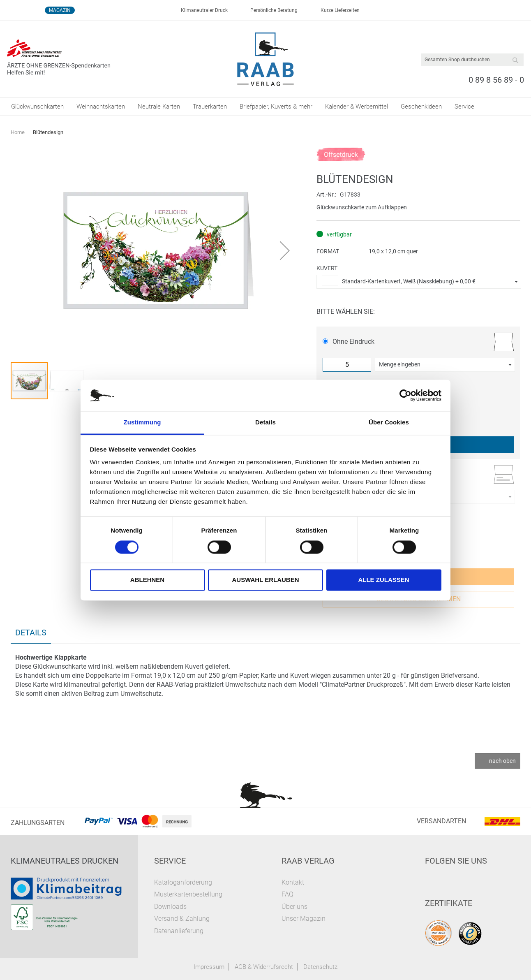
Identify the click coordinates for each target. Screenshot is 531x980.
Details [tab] (265, 423)
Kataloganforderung (183, 882)
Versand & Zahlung (182, 919)
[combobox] (472, 60)
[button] (285, 250)
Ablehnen (147, 580)
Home (18, 132)
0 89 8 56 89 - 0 (496, 80)
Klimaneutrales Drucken (65, 861)
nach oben (502, 761)
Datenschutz (320, 967)
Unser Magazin (304, 919)
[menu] (265, 107)
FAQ (287, 894)
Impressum (209, 967)
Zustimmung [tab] (142, 423)
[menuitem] (37, 107)
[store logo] (266, 59)
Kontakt (293, 882)
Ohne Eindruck (349, 342)
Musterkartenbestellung (188, 894)
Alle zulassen (383, 580)
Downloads (170, 907)
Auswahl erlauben (265, 580)
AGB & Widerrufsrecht (264, 967)
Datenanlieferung (179, 931)
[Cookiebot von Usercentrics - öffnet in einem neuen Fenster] (405, 395)
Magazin (60, 10)
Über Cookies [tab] (389, 423)
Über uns (294, 907)
